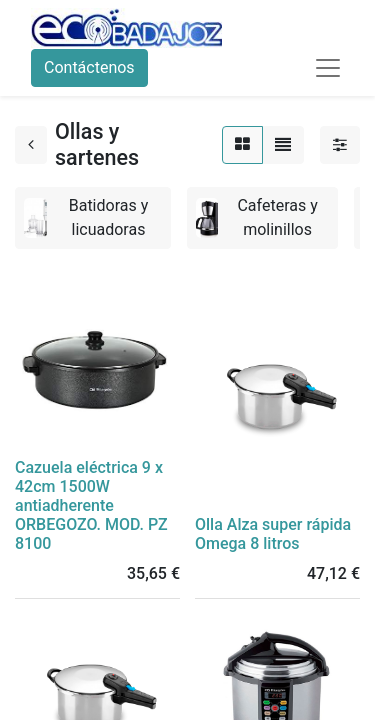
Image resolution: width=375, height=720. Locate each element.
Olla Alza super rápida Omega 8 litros (273, 534)
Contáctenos (89, 67)
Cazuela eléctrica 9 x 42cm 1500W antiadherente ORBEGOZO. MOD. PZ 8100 (91, 506)
